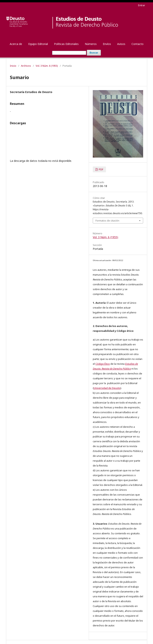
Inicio (13, 66)
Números (91, 44)
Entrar (142, 5)
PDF (101, 169)
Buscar (94, 53)
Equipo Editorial (38, 44)
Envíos (107, 44)
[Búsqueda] (69, 53)
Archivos (26, 66)
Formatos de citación (107, 221)
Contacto (138, 44)
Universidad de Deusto (107, 388)
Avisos (121, 44)
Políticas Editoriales (66, 44)
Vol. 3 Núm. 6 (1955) (47, 66)
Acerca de (16, 44)
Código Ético (103, 364)
